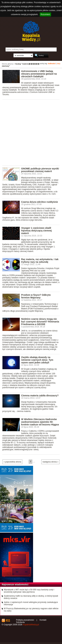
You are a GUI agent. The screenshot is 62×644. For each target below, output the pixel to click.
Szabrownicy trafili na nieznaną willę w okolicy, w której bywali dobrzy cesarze (31, 597)
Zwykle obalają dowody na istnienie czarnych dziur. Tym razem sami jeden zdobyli (37, 360)
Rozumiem (45, 14)
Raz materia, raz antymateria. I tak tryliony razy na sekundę (40, 261)
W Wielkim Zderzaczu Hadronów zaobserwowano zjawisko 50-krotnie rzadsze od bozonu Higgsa (40, 422)
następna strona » (50, 462)
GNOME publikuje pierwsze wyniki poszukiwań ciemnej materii (40, 170)
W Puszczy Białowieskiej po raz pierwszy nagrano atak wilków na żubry (31, 610)
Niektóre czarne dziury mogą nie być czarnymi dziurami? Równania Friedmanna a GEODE (40, 322)
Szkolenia (20, 622)
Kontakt (43, 620)
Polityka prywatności (25, 620)
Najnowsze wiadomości (15, 584)
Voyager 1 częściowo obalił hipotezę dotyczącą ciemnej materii (36, 231)
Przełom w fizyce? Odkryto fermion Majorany (36, 296)
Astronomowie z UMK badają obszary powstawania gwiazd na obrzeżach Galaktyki (39, 74)
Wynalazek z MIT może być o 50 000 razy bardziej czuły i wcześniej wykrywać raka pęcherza (29, 591)
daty (59, 63)
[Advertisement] (31, 132)
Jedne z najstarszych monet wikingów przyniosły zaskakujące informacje (31, 603)
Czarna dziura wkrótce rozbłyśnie (40, 202)
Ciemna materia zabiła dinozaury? (40, 396)
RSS (8, 620)
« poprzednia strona (12, 462)
